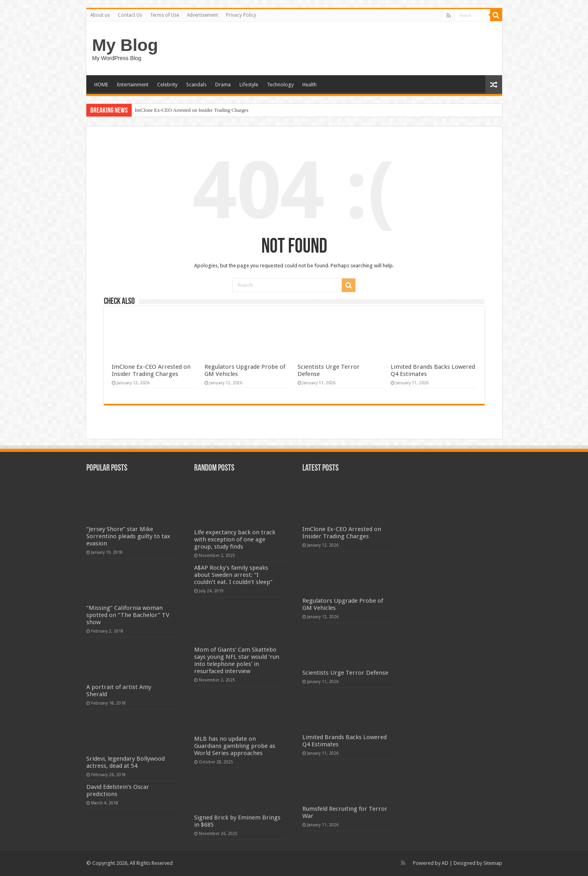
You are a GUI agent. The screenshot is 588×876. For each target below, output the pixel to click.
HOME (101, 85)
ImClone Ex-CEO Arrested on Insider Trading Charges (192, 110)
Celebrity (167, 85)
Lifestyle (249, 85)
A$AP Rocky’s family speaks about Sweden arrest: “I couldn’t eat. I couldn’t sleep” (233, 575)
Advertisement (202, 15)
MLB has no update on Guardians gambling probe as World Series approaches (235, 746)
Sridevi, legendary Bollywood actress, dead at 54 (126, 762)
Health (310, 85)
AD (445, 863)
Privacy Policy (241, 15)
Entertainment (133, 85)
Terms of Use (165, 15)
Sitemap (493, 863)
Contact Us (130, 15)
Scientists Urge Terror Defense (345, 673)
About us (100, 15)
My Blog (125, 45)
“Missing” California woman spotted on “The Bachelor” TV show (128, 615)
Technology (280, 85)
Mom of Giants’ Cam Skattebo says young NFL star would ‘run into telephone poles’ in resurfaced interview (237, 660)
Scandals (196, 85)
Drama (223, 85)
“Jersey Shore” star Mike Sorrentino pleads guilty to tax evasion (128, 536)
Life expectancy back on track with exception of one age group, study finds (235, 539)
